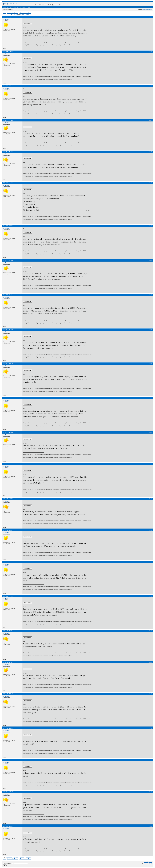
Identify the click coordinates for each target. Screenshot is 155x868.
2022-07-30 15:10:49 (8, 17)
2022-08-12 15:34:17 (8, 530)
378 (14, 15)
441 (27, 15)
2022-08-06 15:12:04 (8, 330)
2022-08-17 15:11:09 (8, 694)
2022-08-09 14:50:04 (8, 432)
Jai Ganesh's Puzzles (13, 13)
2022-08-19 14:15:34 (8, 760)
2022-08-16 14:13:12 (8, 662)
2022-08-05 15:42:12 (8, 295)
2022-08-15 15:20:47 (8, 631)
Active (143, 10)
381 (21, 15)
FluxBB (150, 864)
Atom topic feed (148, 862)
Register (24, 7)
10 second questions (25, 13)
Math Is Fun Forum (10, 3)
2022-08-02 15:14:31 (8, 120)
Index (4, 7)
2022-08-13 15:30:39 (8, 562)
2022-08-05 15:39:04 (8, 260)
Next (29, 15)
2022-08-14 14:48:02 (8, 596)
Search (19, 7)
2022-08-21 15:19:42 (8, 826)
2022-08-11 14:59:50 (8, 499)
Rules (14, 7)
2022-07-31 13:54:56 (8, 52)
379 (17, 15)
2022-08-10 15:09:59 (8, 464)
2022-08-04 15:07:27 (8, 226)
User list (9, 7)
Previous (9, 15)
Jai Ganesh (6, 20)
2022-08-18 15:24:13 (8, 728)
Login (29, 7)
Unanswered (149, 10)
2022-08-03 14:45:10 (8, 183)
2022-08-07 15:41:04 (8, 364)
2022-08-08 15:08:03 (8, 398)
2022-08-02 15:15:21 (8, 152)
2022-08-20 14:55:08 (8, 792)
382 (23, 15)
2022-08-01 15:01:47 (8, 86)
